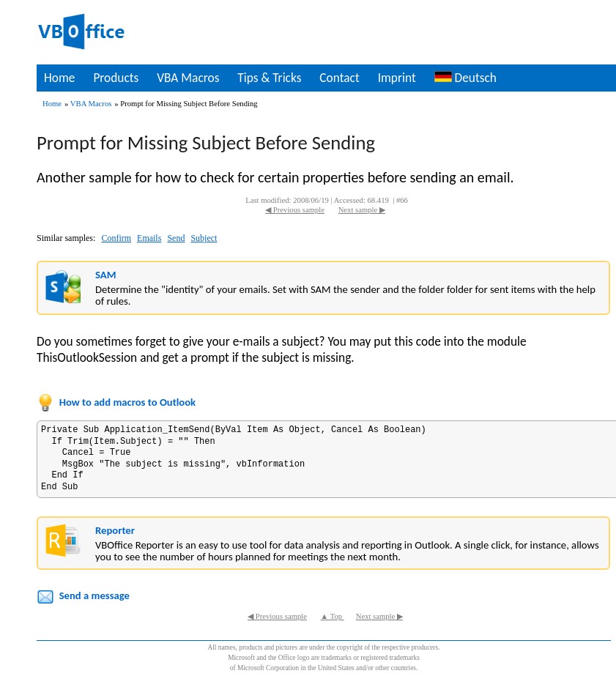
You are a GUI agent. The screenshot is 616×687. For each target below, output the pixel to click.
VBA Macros (188, 78)
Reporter (115, 530)
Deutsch (465, 78)
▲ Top (333, 616)
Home (59, 78)
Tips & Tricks (269, 78)
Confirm (116, 238)
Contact (339, 78)
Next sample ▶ (362, 210)
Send (176, 238)
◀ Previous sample (295, 210)
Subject (204, 238)
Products (116, 78)
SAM (105, 275)
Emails (149, 238)
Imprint (397, 78)
